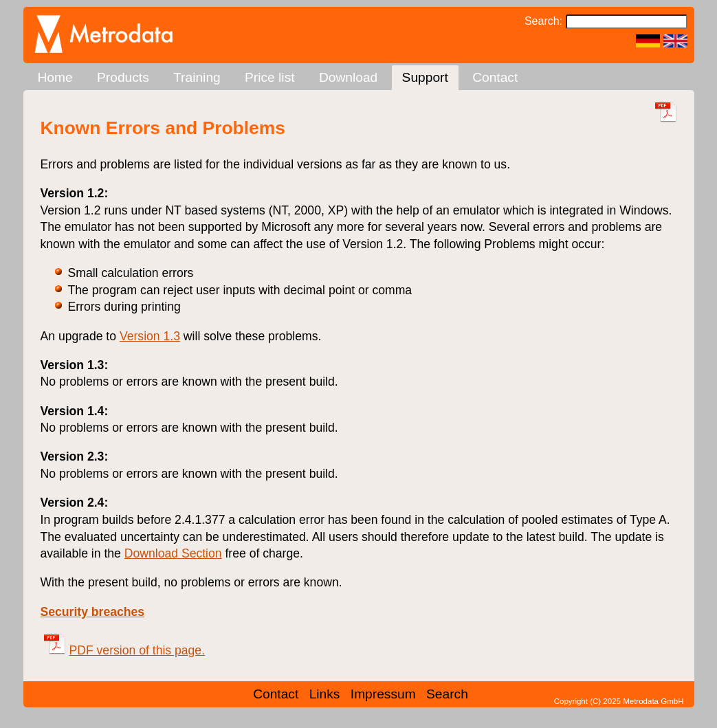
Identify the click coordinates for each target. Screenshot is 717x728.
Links (325, 694)
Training (197, 77)
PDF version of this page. (125, 650)
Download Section (173, 553)
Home (55, 77)
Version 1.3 (150, 336)
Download (348, 77)
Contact (495, 77)
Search (447, 694)
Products (123, 77)
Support (425, 77)
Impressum (383, 694)
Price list (270, 77)
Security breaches (93, 612)
